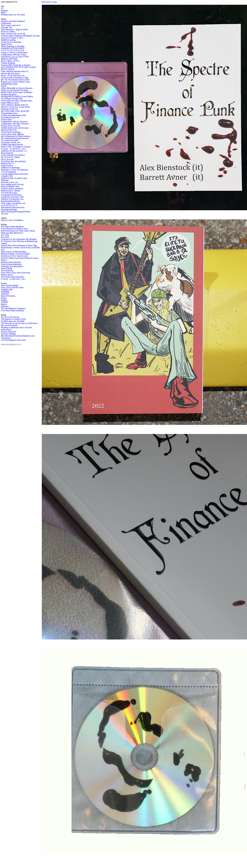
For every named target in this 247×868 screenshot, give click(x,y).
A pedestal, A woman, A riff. (12, 197)
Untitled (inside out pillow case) (14, 178)
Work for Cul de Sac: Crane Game (15, 107)
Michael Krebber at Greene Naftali (15, 254)
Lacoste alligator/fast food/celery (15, 174)
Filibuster (5, 180)
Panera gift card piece (10, 74)
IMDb (3, 13)
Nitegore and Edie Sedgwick (13, 21)
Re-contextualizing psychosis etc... (15, 138)
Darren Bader (7, 269)
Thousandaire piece (9, 113)
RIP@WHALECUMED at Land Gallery (17, 97)
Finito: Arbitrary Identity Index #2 (15, 71)
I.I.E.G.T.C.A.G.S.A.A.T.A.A (12, 51)
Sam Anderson (7, 271)
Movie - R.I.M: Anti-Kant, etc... (14, 76)
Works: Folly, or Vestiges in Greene (16, 147)
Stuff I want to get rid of (11, 25)
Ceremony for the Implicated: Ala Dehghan (19, 239)
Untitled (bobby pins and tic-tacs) (15, 128)
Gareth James (7, 275)
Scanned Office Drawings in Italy (15, 78)
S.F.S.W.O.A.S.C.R (9, 205)
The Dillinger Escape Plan (12, 99)
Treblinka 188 (7, 290)
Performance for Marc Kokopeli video (17, 101)
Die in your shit (7, 159)
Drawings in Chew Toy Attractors (15, 170)
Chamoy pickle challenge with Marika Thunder (20, 36)
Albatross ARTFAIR (9, 59)
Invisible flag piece (9, 94)
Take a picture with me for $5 (13, 34)
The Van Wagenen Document (13, 340)
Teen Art (4, 214)
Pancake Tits (6, 27)
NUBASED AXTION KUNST (13, 48)
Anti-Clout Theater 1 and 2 (12, 38)
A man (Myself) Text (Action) (13, 155)
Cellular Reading (8, 63)
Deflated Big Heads (9, 84)
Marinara (5, 306)
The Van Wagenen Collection (13, 309)
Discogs (4, 11)
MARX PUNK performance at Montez (17, 92)
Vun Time (5, 235)
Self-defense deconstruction (13, 207)
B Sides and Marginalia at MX (13, 115)
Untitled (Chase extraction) (12, 189)
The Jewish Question (10, 141)
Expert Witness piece (10, 103)
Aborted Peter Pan (9, 130)
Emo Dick (5, 237)
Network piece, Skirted (10, 191)
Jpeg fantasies (7, 153)
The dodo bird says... (10, 193)
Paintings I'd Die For (9, 109)
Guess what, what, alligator (12, 134)
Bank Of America (8, 296)
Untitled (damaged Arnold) (12, 145)
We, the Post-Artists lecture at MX (15, 80)
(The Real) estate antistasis (13, 277)
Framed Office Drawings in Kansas (16, 65)
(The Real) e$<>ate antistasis (13, 161)
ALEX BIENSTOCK (9, 2)
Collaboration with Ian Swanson (14, 122)
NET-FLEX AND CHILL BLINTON (15, 111)
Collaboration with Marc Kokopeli (15, 124)
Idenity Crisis (6, 44)
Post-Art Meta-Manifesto (11, 264)
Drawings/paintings (9, 210)
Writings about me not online (13, 15)
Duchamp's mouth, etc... (11, 143)
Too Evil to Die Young (10, 317)
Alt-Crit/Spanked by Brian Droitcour (16, 136)
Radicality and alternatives (12, 266)
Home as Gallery (8, 32)
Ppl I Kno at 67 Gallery (10, 157)
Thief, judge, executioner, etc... (14, 203)
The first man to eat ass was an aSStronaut (19, 323)
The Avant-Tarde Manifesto (12, 227)
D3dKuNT (5, 294)
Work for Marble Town (10, 187)
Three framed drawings (11, 132)
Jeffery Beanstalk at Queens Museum (17, 88)
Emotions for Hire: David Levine (14, 256)
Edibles (4, 300)
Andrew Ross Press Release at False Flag (19, 246)
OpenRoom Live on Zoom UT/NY (15, 57)
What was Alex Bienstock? (12, 233)
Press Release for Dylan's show (14, 229)
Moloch (4, 304)
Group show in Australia (11, 42)
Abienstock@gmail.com (11, 344)
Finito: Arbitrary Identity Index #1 (15, 105)
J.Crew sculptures (8, 172)
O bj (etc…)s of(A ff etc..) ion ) (13, 149)
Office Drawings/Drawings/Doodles (16, 212)
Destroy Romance (9, 332)
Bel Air (4, 86)
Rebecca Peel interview (11, 262)
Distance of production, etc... (13, 199)
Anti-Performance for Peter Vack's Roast (18, 231)
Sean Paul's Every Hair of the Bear (16, 273)
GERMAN (5, 292)
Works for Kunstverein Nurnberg (15, 90)
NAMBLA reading (8, 40)
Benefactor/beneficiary (10, 201)
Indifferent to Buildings (10, 168)
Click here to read (49, 2)
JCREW (4, 302)
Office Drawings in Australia (13, 46)
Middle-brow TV (8, 164)
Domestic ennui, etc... (10, 182)
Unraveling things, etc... (11, 117)
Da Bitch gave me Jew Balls (13, 321)
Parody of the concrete (11, 126)
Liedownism (6, 23)
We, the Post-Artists (9, 325)
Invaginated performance (11, 195)
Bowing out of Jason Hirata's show (15, 82)
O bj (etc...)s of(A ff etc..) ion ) (13, 279)
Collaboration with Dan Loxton (14, 55)
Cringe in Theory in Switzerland (14, 53)
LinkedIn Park (7, 176)
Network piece (7, 166)
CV (2, 8)
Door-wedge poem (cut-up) (12, 184)
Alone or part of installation (12, 220)
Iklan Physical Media (10, 285)
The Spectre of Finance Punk (13, 319)
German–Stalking (8, 334)
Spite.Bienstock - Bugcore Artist (14, 30)
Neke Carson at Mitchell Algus (14, 252)
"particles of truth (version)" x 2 (14, 151)
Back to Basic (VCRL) (10, 61)
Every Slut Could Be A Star (12, 288)
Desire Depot (6, 120)
